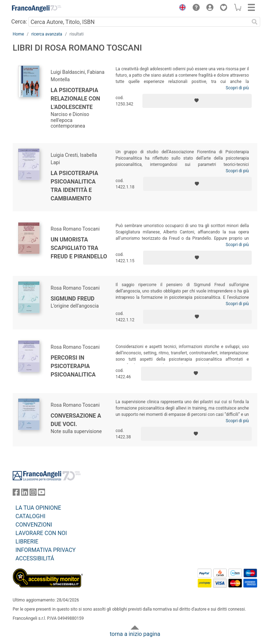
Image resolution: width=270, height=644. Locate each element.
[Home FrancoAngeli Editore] (37, 8)
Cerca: (19, 22)
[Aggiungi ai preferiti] (197, 101)
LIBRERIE (27, 542)
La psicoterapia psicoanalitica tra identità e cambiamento (74, 186)
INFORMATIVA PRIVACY (46, 550)
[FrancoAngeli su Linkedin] (25, 494)
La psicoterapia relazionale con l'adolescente (75, 99)
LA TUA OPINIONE (38, 508)
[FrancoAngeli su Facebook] (16, 494)
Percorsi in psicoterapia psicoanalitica (73, 366)
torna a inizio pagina (135, 634)
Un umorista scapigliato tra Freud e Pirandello (79, 248)
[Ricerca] (255, 22)
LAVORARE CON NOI (41, 533)
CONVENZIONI (34, 525)
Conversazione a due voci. (76, 420)
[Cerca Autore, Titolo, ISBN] (139, 22)
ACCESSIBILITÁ (35, 558)
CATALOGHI (30, 516)
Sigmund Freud (73, 299)
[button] (181, 8)
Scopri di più (237, 88)
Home (18, 34)
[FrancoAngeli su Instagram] (33, 494)
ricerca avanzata (47, 34)
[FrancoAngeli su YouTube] (41, 494)
